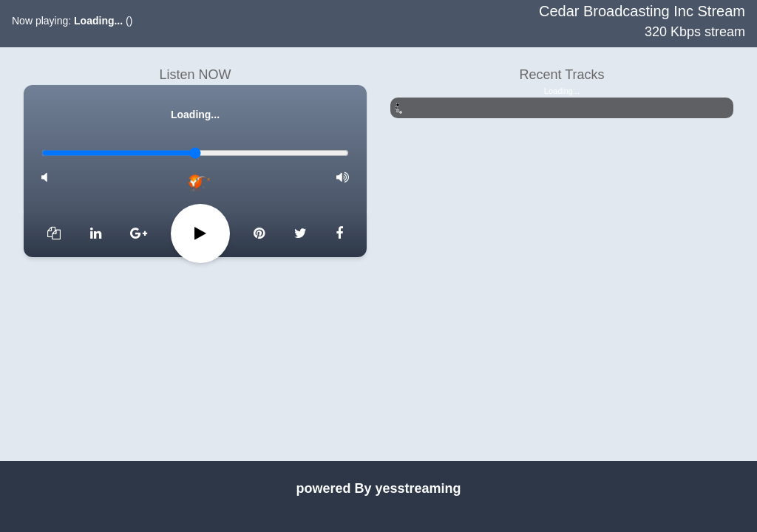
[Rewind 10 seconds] (139, 233)
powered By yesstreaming (378, 488)
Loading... (98, 21)
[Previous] (96, 233)
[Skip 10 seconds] (259, 233)
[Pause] (200, 233)
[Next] (301, 233)
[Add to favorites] (54, 233)
